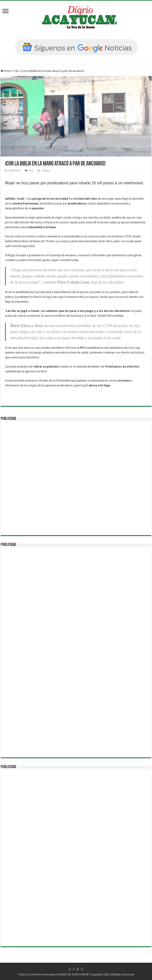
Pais (16, 71)
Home (6, 71)
